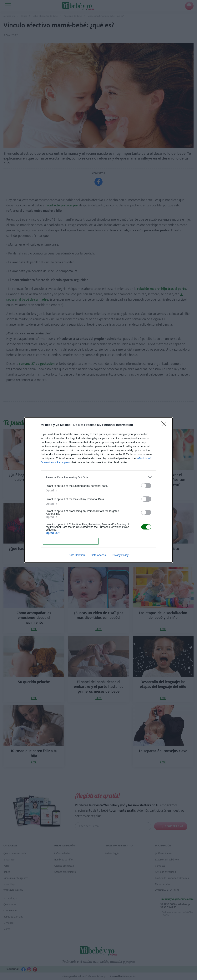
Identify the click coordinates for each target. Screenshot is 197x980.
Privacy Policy (120, 555)
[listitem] (98, 477)
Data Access (98, 555)
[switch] (146, 486)
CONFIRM (71, 542)
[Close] (165, 425)
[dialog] (98, 490)
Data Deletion (77, 555)
